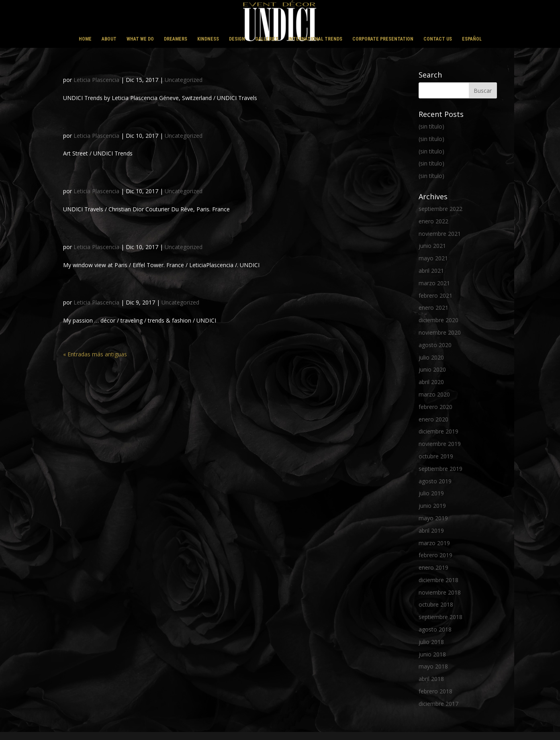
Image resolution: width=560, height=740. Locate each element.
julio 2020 (431, 357)
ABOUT (109, 39)
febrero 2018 (435, 691)
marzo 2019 (434, 543)
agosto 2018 (435, 629)
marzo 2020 (434, 394)
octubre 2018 (436, 604)
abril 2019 (431, 530)
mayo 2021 (433, 258)
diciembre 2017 (438, 704)
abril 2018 (431, 679)
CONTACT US (438, 39)
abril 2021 (431, 271)
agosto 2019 (435, 481)
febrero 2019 (435, 555)
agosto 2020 (435, 345)
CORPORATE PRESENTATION (383, 39)
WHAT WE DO (140, 39)
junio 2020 (432, 369)
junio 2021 (432, 246)
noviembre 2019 (440, 444)
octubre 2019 (436, 456)
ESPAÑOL (472, 39)
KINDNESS (208, 39)
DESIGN (237, 39)
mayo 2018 (433, 666)
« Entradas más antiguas (95, 354)
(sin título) (431, 126)
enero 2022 (433, 221)
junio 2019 (432, 506)
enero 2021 (433, 308)
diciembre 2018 (438, 580)
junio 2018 (432, 654)
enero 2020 (433, 419)
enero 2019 (433, 567)
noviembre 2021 (440, 234)
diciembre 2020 (438, 320)
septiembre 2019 (440, 469)
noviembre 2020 (440, 332)
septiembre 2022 (440, 209)
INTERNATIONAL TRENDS (315, 39)
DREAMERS (176, 39)
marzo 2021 (434, 283)
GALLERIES (267, 39)
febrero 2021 (435, 295)
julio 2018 (431, 642)
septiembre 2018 (440, 617)
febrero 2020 (435, 407)
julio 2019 (431, 493)
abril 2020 (431, 382)
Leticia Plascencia (96, 80)
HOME (85, 39)
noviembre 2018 (440, 592)
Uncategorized (184, 80)
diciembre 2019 (438, 431)
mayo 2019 (433, 518)
